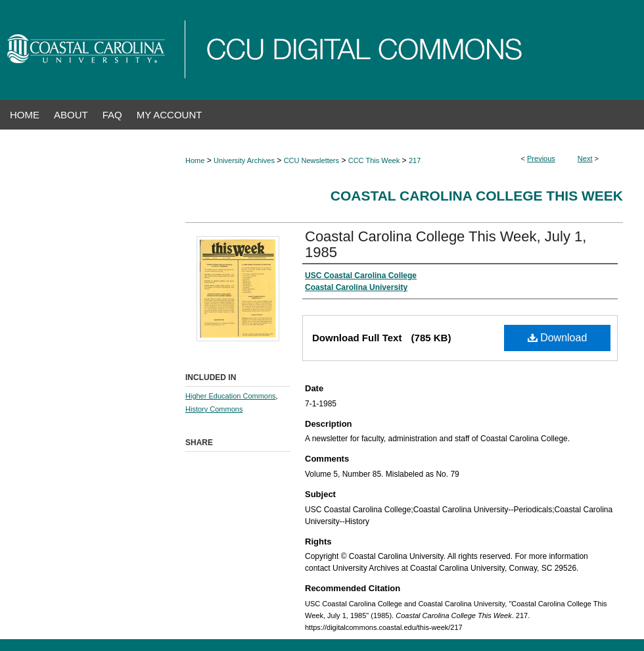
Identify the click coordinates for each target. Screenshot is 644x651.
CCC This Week (374, 160)
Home (195, 160)
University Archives (244, 160)
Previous (541, 158)
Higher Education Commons (231, 396)
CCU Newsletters (311, 160)
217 (415, 160)
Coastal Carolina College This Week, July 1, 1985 (446, 244)
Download (558, 338)
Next (585, 158)
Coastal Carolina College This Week (477, 196)
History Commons (214, 409)
